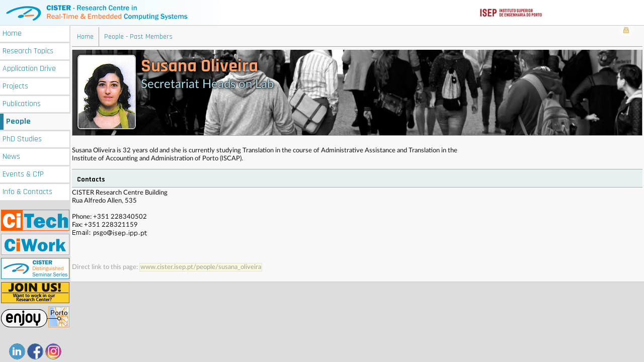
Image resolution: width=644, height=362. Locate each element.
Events (23, 174)
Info (27, 192)
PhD (22, 139)
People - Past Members (138, 37)
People (18, 121)
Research (28, 51)
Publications (22, 104)
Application (29, 69)
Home (12, 33)
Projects (15, 86)
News (11, 157)
